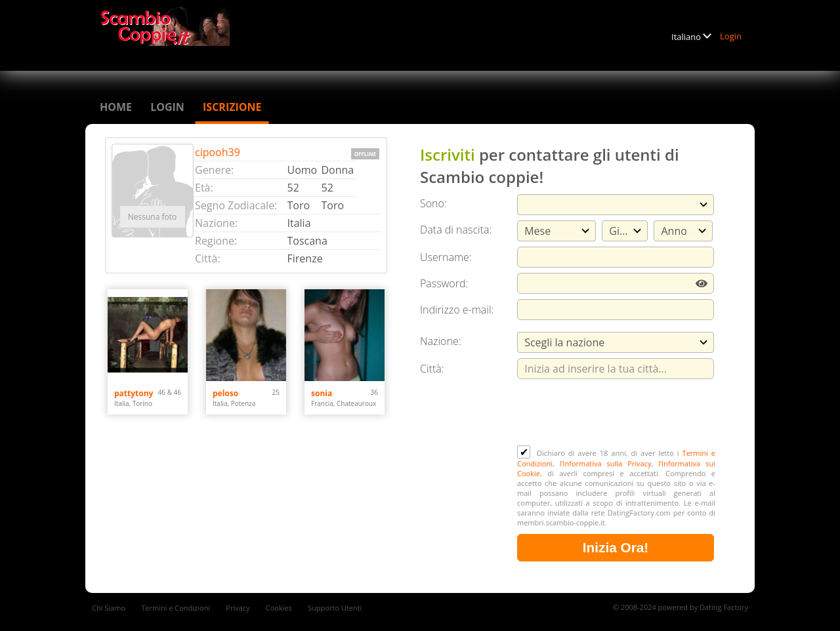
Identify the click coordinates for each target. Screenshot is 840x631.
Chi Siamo (109, 608)
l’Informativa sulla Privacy (606, 463)
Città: (432, 369)
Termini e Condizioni (176, 608)
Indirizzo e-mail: (457, 310)
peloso (225, 393)
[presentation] (617, 413)
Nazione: (440, 341)
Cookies (279, 608)
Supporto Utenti (335, 608)
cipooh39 (218, 152)
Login (731, 36)
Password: (444, 283)
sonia (322, 393)
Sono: (433, 203)
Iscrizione (232, 107)
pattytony (134, 393)
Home (116, 107)
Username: (446, 257)
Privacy (238, 608)
